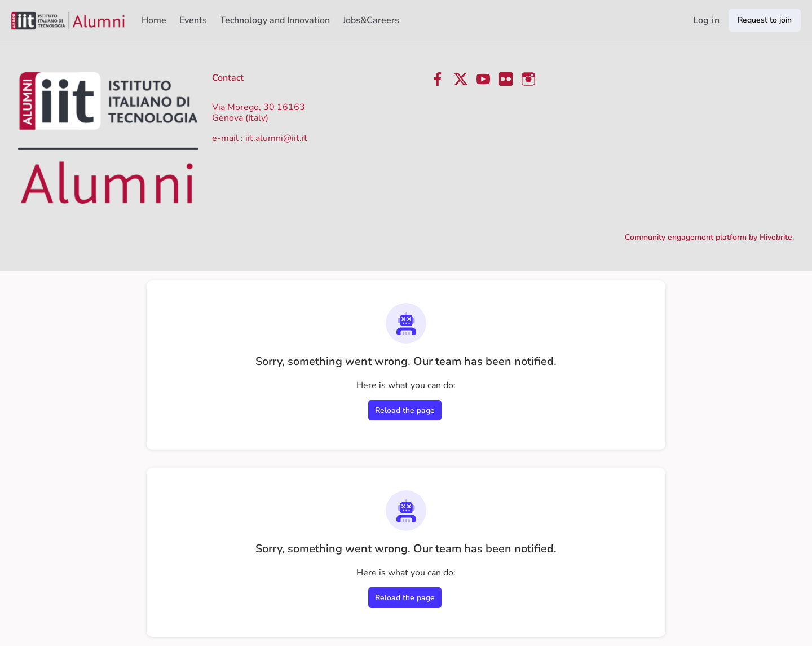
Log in (706, 20)
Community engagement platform (686, 237)
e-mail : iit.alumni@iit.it (260, 138)
